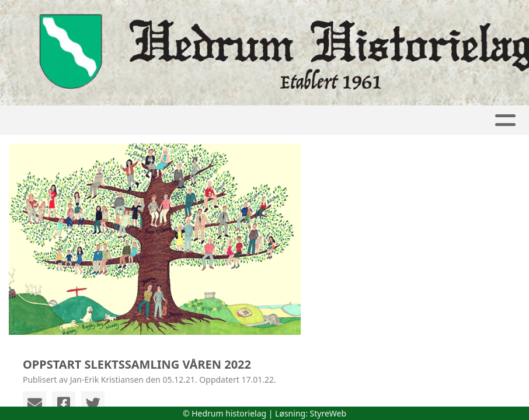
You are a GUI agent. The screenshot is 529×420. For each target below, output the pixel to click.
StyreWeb (328, 413)
